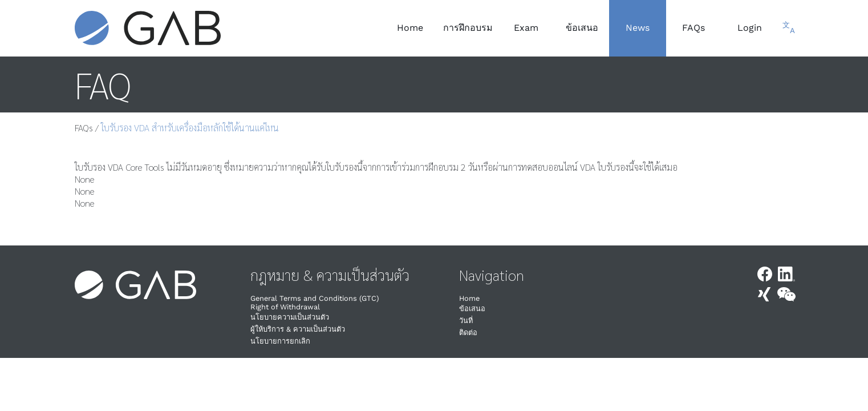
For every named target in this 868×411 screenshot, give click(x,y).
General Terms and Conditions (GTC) (315, 298)
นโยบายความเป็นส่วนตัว (290, 317)
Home (469, 298)
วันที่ (466, 321)
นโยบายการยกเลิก (280, 341)
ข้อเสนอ (472, 309)
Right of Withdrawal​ (285, 307)
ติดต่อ (468, 333)
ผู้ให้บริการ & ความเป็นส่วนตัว (298, 329)
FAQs (84, 128)
